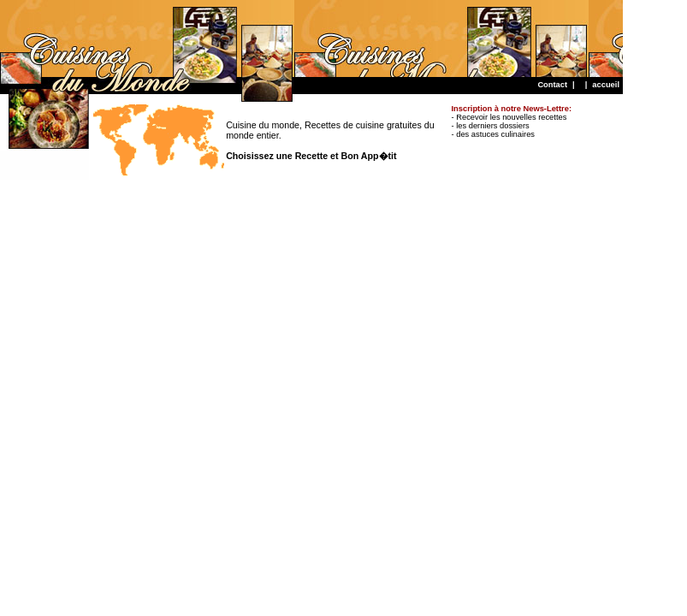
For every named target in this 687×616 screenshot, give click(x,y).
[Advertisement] (311, 38)
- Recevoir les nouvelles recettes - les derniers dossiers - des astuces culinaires (512, 121)
